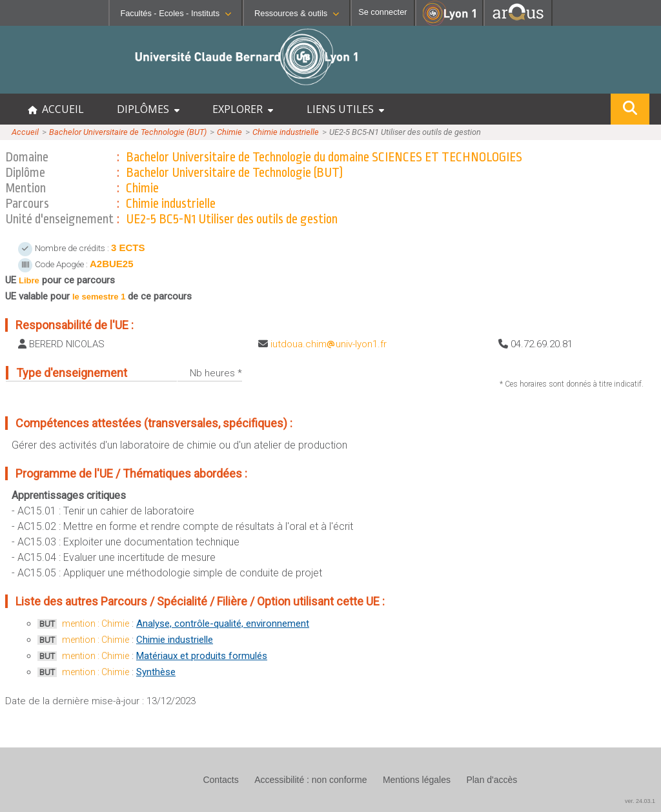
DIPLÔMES (148, 109)
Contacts (220, 780)
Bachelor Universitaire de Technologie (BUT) (128, 132)
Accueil (25, 132)
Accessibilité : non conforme (310, 780)
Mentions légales (417, 780)
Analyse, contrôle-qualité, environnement (223, 624)
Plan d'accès (492, 780)
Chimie (229, 132)
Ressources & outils (297, 13)
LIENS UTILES (345, 109)
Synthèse (156, 672)
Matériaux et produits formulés (202, 656)
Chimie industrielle (286, 132)
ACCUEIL (56, 109)
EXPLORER (243, 109)
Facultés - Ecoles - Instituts (176, 13)
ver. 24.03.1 (640, 801)
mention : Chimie (96, 624)
